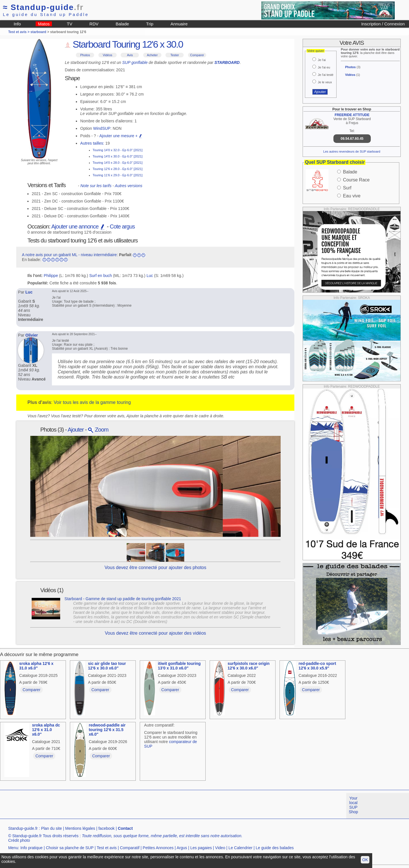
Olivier (32, 335)
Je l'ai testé (326, 75)
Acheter (152, 55)
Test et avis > (19, 32)
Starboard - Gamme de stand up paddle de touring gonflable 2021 (123, 599)
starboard (38, 32)
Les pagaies (201, 848)
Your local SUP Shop (354, 805)
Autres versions (129, 186)
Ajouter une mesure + (121, 136)
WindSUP (102, 128)
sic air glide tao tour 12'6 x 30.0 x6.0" (107, 666)
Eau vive (352, 196)
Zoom (98, 430)
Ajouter (76, 430)
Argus (182, 848)
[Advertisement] (104, 806)
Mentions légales (80, 828)
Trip (150, 24)
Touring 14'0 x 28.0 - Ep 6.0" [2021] (118, 163)
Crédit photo (19, 840)
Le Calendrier (240, 848)
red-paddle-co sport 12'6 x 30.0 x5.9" (317, 666)
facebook (107, 828)
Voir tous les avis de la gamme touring (92, 402)
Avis (130, 55)
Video (220, 848)
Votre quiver (316, 51)
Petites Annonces (158, 848)
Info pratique (31, 848)
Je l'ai (322, 60)
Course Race (356, 180)
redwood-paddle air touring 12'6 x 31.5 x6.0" (107, 730)
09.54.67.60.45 (352, 139)
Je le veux (325, 82)
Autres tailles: (92, 143)
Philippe (51, 276)
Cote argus (122, 226)
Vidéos (107, 55)
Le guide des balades (275, 848)
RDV (94, 24)
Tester (175, 55)
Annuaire (179, 24)
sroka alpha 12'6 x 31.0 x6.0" (36, 666)
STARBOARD (227, 62)
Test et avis (107, 848)
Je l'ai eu (324, 67)
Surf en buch (101, 276)
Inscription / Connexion (383, 24)
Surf (347, 188)
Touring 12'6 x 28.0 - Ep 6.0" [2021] (118, 169)
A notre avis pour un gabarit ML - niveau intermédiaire (69, 255)
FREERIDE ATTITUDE (352, 115)
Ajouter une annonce (78, 226)
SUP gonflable (135, 62)
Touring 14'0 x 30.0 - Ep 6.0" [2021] (118, 156)
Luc (150, 276)
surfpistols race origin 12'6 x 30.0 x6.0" (249, 666)
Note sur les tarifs (96, 186)
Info (17, 24)
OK (365, 860)
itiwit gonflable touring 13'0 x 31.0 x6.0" (179, 666)
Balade (122, 24)
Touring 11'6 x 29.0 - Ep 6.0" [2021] (118, 175)
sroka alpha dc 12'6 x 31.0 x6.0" (46, 730)
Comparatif (129, 848)
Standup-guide (43, 7)
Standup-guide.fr (23, 828)
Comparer (197, 55)
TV (69, 24)
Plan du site (51, 828)
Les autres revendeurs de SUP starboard (352, 151)
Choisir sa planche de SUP (70, 848)
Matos (44, 24)
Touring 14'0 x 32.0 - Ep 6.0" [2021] (118, 150)
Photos (85, 55)
